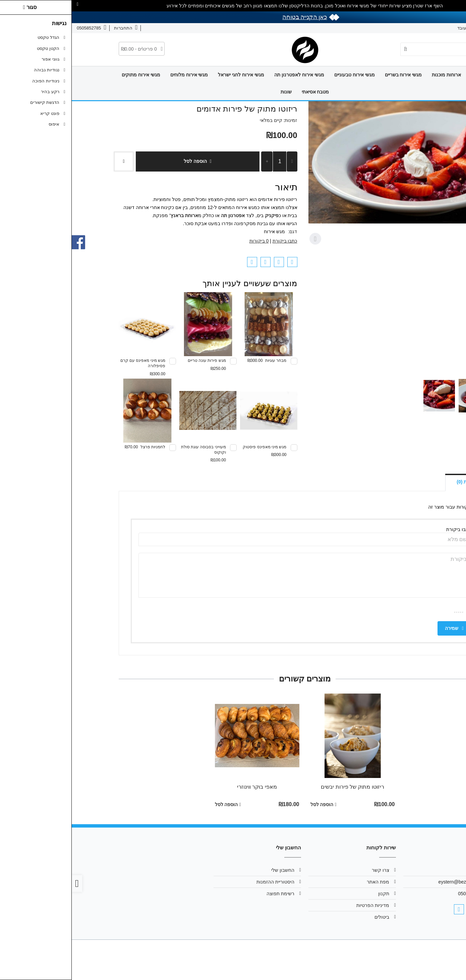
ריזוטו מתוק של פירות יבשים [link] (281, 787)
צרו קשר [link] (424, 28)
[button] (404, 396)
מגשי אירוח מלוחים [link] (118, 75)
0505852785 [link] (399, 894)
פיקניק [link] (200, 215)
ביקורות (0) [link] (396, 482)
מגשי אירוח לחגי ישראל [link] (169, 75)
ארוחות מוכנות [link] (375, 75)
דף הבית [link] (408, 75)
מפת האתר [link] (306, 882)
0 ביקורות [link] (187, 241)
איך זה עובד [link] (397, 28)
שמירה (383, 628)
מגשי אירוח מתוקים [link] (69, 75)
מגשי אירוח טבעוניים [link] (283, 75)
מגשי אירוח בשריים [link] (332, 75)
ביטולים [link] (310, 917)
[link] (451, 965)
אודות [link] (445, 28)
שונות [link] (214, 92)
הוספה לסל (126, 161)
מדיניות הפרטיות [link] (301, 905)
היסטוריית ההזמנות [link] (204, 882)
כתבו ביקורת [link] (213, 241)
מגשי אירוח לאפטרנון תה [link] (227, 75)
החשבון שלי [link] (211, 870)
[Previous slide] (414, 239)
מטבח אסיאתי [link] (244, 92)
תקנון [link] (312, 894)
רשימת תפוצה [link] (209, 894)
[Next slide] (243, 239)
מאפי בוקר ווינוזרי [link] (185, 787)
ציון (397, 609)
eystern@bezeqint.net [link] (390, 882)
